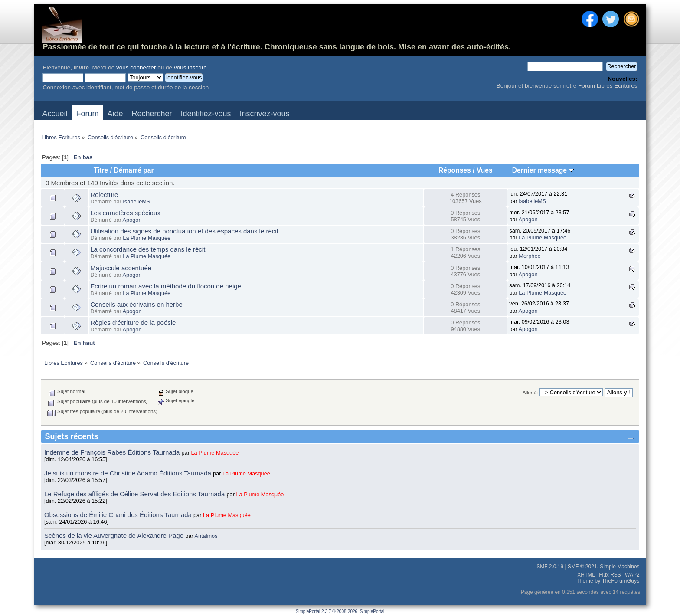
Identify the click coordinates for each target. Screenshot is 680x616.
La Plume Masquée (147, 238)
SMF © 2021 (582, 567)
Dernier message (543, 170)
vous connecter (136, 67)
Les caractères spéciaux (125, 213)
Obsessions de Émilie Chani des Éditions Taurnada (119, 515)
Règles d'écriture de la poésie (133, 323)
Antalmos (206, 536)
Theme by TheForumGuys (608, 581)
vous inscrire (190, 67)
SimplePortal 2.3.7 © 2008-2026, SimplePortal (340, 611)
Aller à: (530, 393)
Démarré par (134, 170)
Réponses (455, 170)
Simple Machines (620, 567)
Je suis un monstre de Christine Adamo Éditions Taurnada (129, 473)
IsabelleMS (136, 202)
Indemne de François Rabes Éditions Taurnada (113, 452)
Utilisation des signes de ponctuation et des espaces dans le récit (184, 231)
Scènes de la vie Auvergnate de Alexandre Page (115, 536)
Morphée (530, 256)
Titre (101, 170)
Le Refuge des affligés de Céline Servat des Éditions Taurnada (136, 494)
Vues (485, 170)
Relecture (104, 195)
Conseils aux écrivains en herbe (136, 304)
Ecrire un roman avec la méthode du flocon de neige (166, 286)
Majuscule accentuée (121, 268)
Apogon (132, 220)
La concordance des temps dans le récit (148, 249)
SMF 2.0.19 (550, 567)
